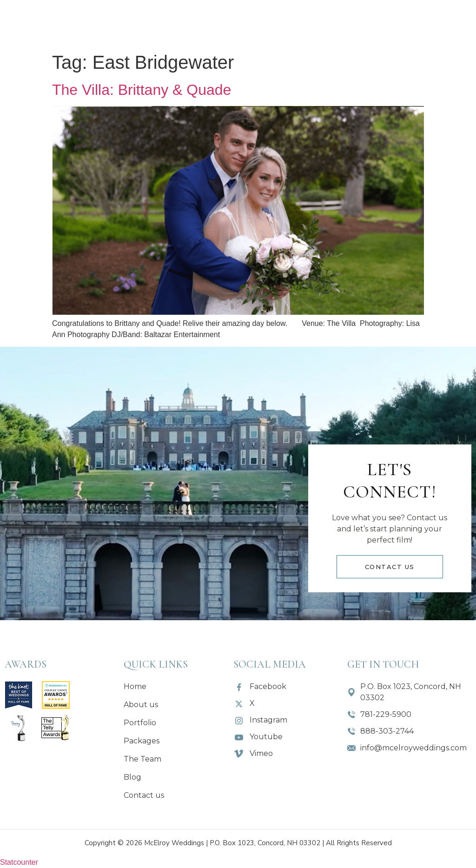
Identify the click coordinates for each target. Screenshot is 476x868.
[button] (170, 23)
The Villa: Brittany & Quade (142, 90)
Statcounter (19, 862)
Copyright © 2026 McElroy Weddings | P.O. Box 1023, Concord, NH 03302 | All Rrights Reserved (238, 843)
